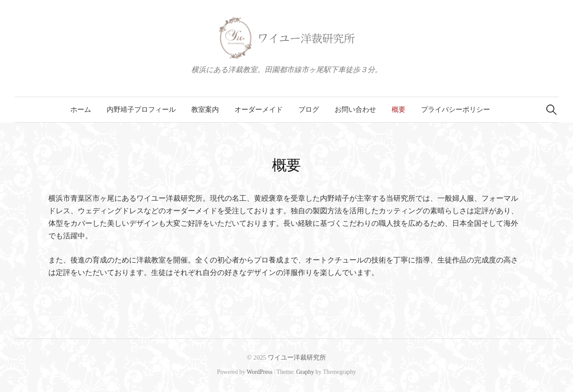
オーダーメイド (259, 109)
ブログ (309, 109)
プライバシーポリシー (456, 109)
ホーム (81, 109)
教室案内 (205, 109)
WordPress (260, 372)
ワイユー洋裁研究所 (297, 357)
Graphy (305, 372)
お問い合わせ (355, 109)
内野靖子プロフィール (141, 109)
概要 (399, 109)
